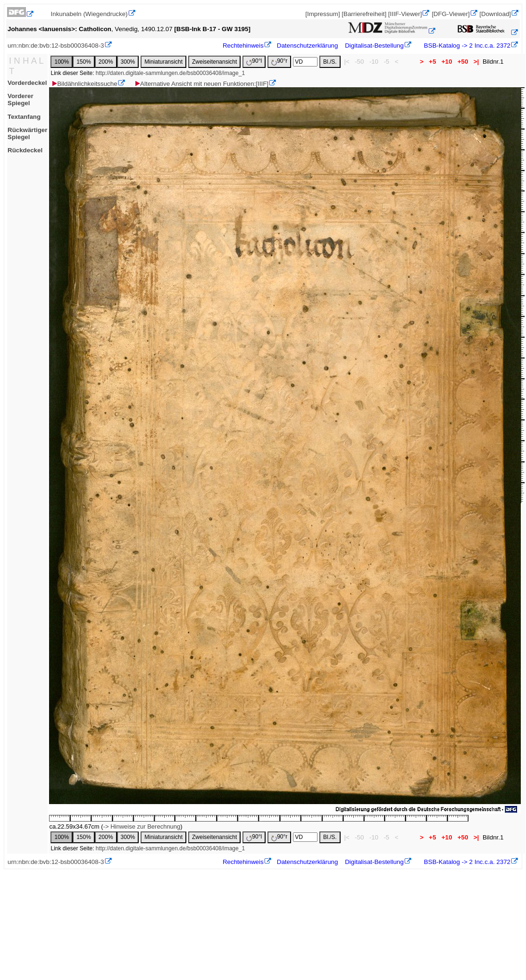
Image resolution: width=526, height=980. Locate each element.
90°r (279, 62)
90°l (254, 62)
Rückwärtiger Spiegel (27, 133)
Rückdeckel (25, 150)
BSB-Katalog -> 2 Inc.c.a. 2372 (466, 46)
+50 (463, 62)
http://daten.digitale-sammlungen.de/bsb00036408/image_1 (170, 73)
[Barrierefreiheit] (364, 14)
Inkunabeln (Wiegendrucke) (89, 14)
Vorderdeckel (27, 83)
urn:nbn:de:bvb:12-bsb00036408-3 (56, 46)
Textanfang (24, 117)
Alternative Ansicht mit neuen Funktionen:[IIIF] (201, 84)
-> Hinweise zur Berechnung (142, 826)
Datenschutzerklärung (308, 46)
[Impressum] (322, 14)
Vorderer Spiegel (21, 100)
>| (476, 62)
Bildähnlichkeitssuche (84, 84)
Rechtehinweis (243, 46)
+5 (432, 62)
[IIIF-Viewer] (405, 14)
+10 (447, 62)
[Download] (495, 14)
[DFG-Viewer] (451, 14)
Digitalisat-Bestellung (374, 46)
